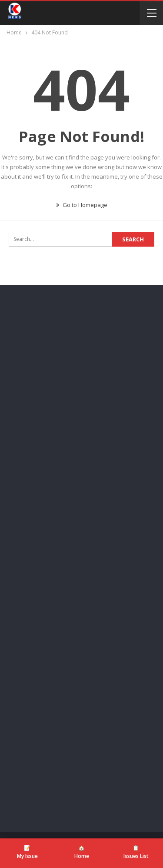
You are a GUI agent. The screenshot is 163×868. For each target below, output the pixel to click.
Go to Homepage (82, 205)
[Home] (81, 853)
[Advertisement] (81, 386)
